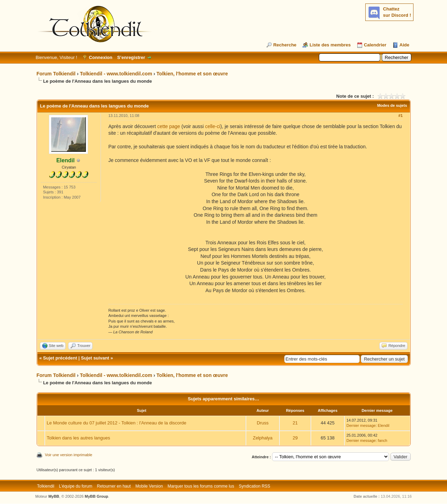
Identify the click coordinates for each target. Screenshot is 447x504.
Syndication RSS (255, 486)
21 (295, 423)
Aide (404, 45)
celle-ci (213, 126)
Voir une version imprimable (69, 455)
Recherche (285, 45)
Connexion (101, 57)
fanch (383, 440)
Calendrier (375, 45)
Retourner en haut (114, 486)
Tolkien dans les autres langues (78, 438)
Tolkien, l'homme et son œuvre (192, 74)
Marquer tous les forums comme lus (201, 486)
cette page (168, 126)
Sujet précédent (60, 358)
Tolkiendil (46, 486)
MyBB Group (97, 496)
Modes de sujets (392, 105)
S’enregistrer (131, 57)
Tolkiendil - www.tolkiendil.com (116, 74)
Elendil (384, 425)
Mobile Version (149, 486)
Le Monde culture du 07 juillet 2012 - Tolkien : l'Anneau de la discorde (117, 423)
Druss (263, 423)
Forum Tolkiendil (56, 74)
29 (295, 438)
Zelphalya (263, 438)
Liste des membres (330, 45)
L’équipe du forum (76, 486)
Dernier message (361, 425)
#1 (401, 116)
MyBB (54, 496)
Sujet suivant (95, 358)
